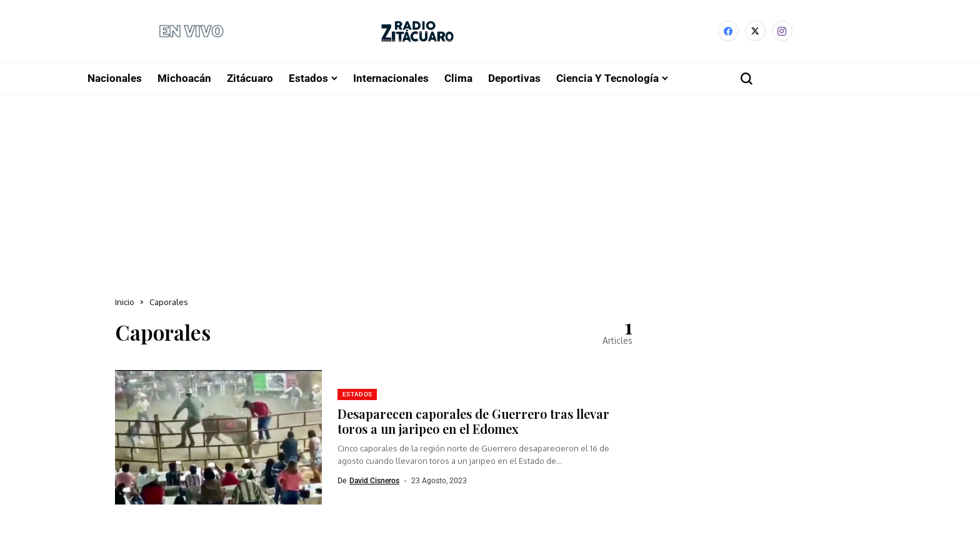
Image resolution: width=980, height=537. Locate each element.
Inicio (125, 303)
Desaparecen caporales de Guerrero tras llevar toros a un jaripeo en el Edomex (473, 422)
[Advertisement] (490, 190)
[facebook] (728, 32)
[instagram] (782, 32)
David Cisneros (374, 482)
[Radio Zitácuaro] (417, 32)
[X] (755, 32)
